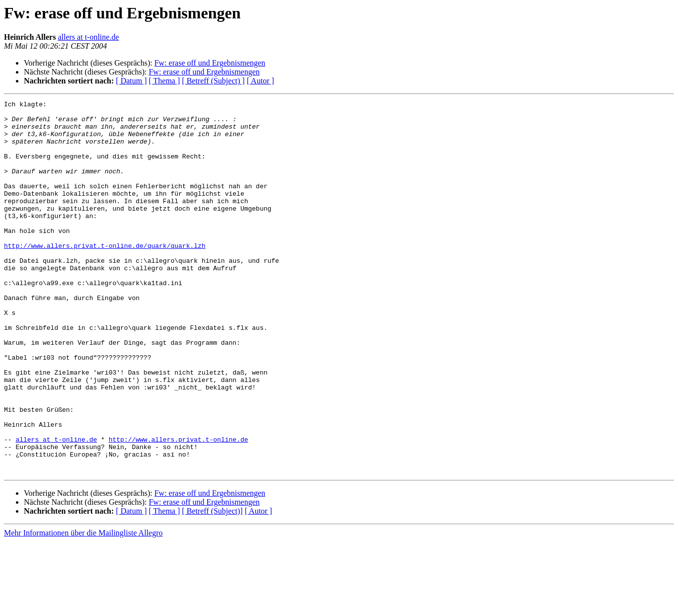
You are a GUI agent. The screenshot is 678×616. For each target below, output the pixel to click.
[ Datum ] (131, 81)
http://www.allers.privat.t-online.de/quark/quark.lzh (105, 275)
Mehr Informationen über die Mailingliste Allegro (83, 607)
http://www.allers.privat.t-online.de (179, 508)
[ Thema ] (165, 81)
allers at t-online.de (88, 37)
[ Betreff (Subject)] (212, 585)
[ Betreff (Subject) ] (213, 81)
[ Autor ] (261, 81)
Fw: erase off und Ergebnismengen (210, 63)
